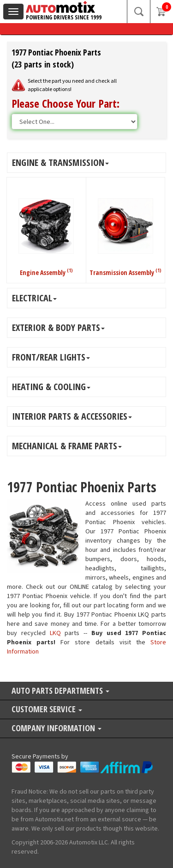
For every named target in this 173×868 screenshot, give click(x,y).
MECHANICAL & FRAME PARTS (67, 446)
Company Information (57, 729)
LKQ (55, 633)
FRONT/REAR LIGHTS (51, 357)
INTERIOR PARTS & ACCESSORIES (72, 416)
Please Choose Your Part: (66, 103)
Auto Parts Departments (60, 691)
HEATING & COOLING (51, 387)
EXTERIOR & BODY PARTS (58, 327)
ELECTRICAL (34, 298)
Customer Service (47, 710)
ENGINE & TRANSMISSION (60, 162)
